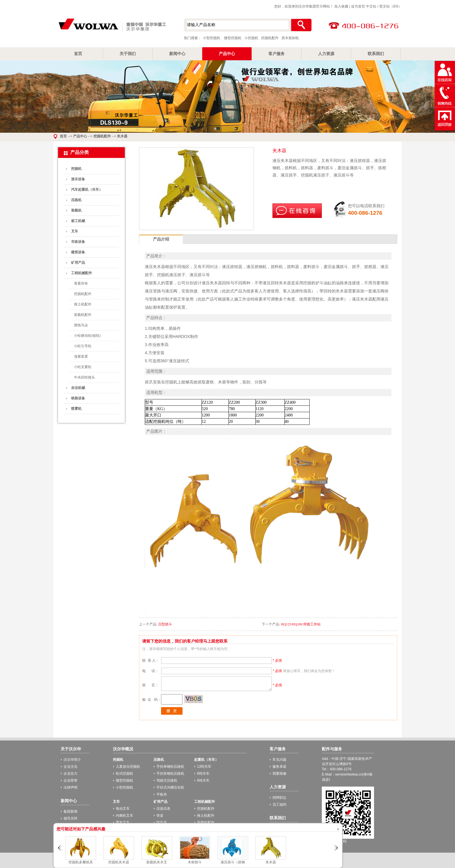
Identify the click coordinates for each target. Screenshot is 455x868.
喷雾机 (76, 409)
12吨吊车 (204, 767)
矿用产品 (78, 263)
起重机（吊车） (206, 760)
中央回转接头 (84, 377)
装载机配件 (83, 315)
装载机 (76, 210)
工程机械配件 (82, 273)
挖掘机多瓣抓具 (81, 862)
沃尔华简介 (72, 760)
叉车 (75, 231)
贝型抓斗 (165, 624)
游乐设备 (78, 179)
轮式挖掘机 (124, 774)
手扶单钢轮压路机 (170, 767)
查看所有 (81, 283)
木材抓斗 (195, 862)
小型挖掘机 (111, 26)
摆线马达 (81, 325)
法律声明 (71, 787)
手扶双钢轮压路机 (170, 774)
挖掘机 (76, 169)
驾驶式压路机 (167, 780)
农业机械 (78, 388)
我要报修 (279, 774)
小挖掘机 (251, 38)
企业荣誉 (71, 780)
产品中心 (227, 54)
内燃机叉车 (124, 816)
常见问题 (279, 760)
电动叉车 (123, 809)
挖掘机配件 (270, 38)
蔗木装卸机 (290, 38)
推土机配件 (83, 304)
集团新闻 (71, 811)
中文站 (371, 6)
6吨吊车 (203, 780)
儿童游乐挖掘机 (128, 767)
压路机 (76, 200)
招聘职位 (279, 798)
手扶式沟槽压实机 (170, 787)
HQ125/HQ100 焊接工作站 (301, 624)
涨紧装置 (81, 356)
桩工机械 (78, 221)
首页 (78, 54)
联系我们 (376, 54)
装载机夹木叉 (157, 862)
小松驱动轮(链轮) (87, 336)
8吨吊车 (203, 774)
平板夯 (162, 794)
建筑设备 (78, 252)
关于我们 (128, 54)
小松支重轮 (83, 367)
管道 (160, 816)
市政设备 (78, 242)
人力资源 (326, 54)
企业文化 (71, 767)
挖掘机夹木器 (119, 862)
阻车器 (162, 822)
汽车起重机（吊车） (87, 190)
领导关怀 (71, 818)
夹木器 (122, 136)
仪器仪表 (163, 809)
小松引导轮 (83, 346)
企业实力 (71, 774)
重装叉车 (123, 822)
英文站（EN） (390, 6)
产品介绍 (161, 239)
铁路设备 (78, 398)
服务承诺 (279, 767)
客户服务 (277, 54)
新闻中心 (177, 54)
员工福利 (279, 805)
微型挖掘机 (233, 38)
